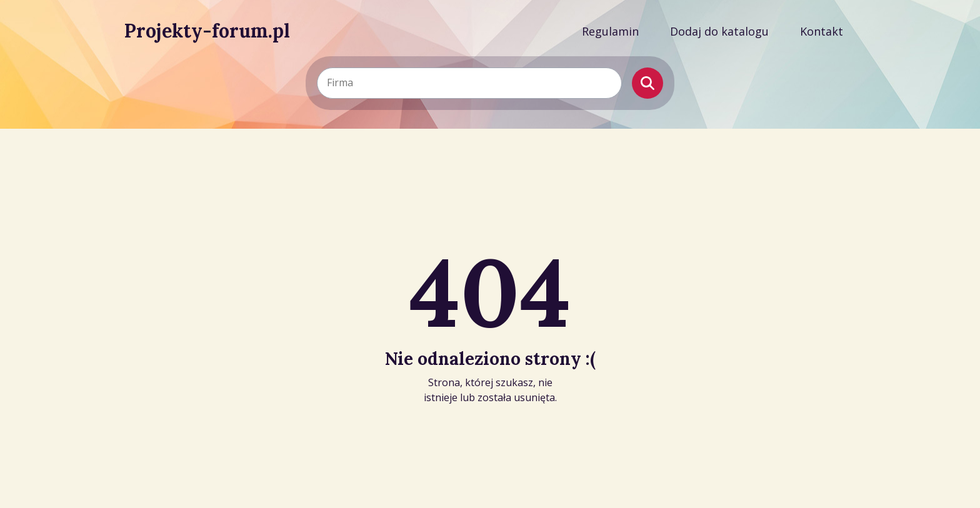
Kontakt (822, 31)
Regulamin (610, 31)
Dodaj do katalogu (719, 31)
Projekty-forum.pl (207, 31)
